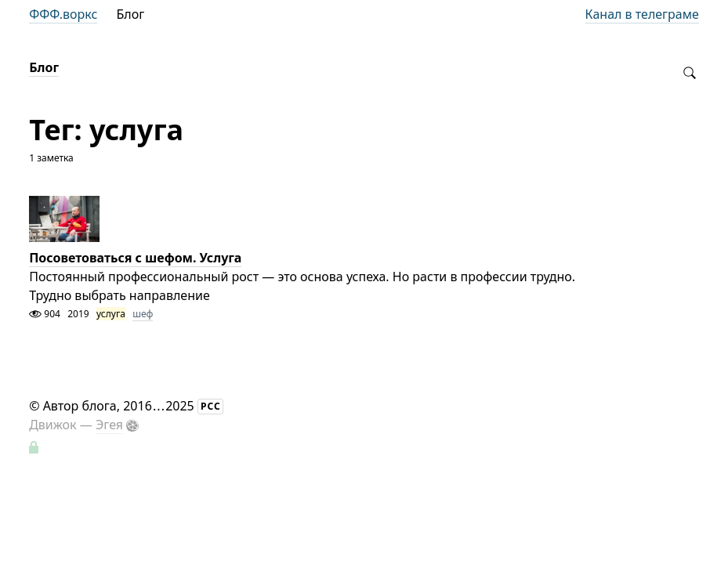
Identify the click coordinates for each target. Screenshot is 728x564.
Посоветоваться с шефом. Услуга (135, 258)
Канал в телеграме (642, 14)
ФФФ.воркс (63, 14)
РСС (211, 406)
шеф (143, 314)
